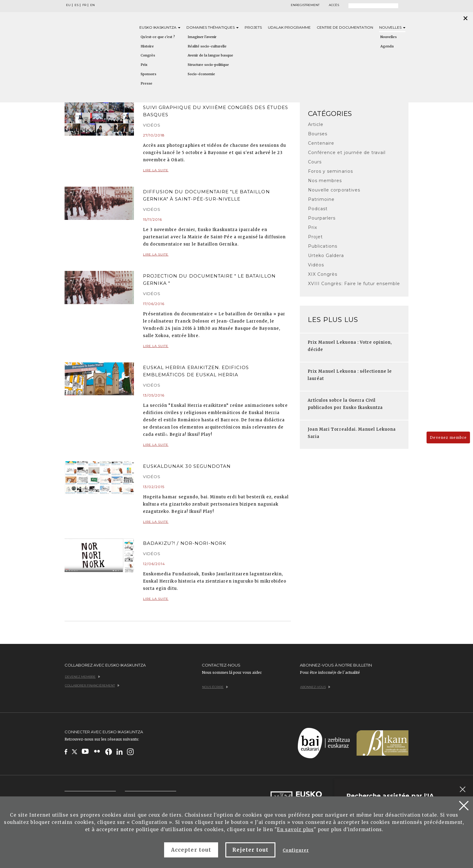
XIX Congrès (323, 274)
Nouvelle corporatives (334, 190)
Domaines (213, 27)
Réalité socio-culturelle (207, 46)
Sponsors (148, 74)
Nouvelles (392, 27)
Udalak (289, 27)
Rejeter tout (250, 850)
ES (76, 5)
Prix (144, 65)
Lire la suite (217, 171)
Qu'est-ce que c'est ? (158, 37)
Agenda (387, 46)
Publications (323, 246)
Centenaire (321, 143)
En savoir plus (295, 829)
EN (92, 5)
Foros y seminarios (330, 171)
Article (316, 124)
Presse (146, 83)
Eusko (160, 27)
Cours (315, 162)
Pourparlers (322, 218)
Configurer (296, 850)
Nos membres (325, 181)
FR (84, 5)
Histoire (147, 46)
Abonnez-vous (315, 687)
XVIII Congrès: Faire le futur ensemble (354, 284)
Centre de (345, 27)
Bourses (318, 134)
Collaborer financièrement (92, 685)
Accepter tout (191, 850)
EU (68, 5)
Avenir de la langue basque (210, 55)
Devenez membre (448, 437)
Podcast (318, 209)
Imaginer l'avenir (202, 37)
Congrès (148, 55)
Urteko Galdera (326, 256)
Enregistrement (305, 5)
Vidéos (316, 265)
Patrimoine (321, 199)
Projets (253, 27)
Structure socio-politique (208, 65)
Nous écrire (215, 687)
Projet (315, 237)
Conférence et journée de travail (347, 153)
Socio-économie (201, 74)
